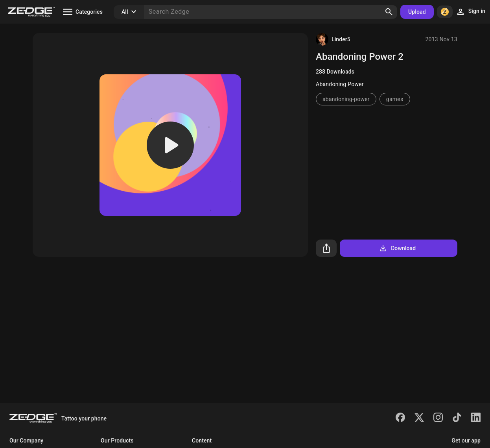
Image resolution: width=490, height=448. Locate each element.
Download (397, 248)
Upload (417, 12)
